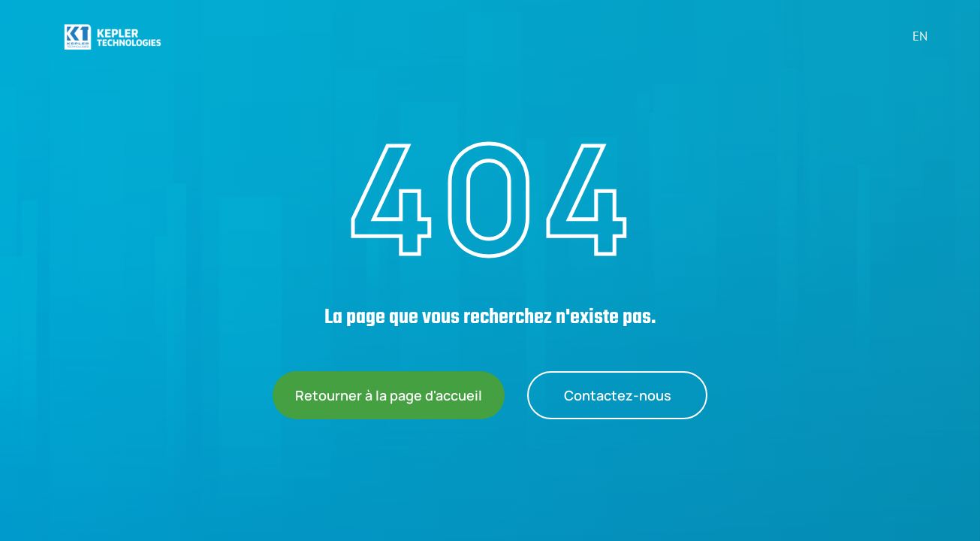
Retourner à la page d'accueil (389, 395)
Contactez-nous (618, 395)
